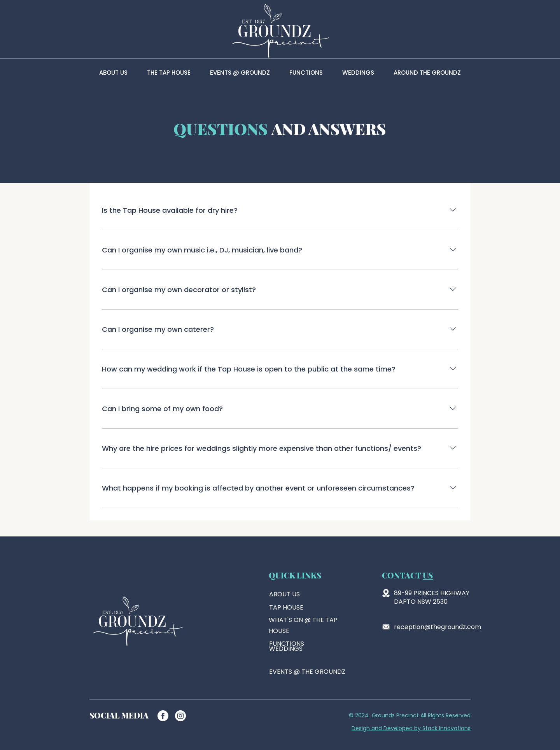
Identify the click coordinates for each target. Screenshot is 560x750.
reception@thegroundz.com (437, 627)
